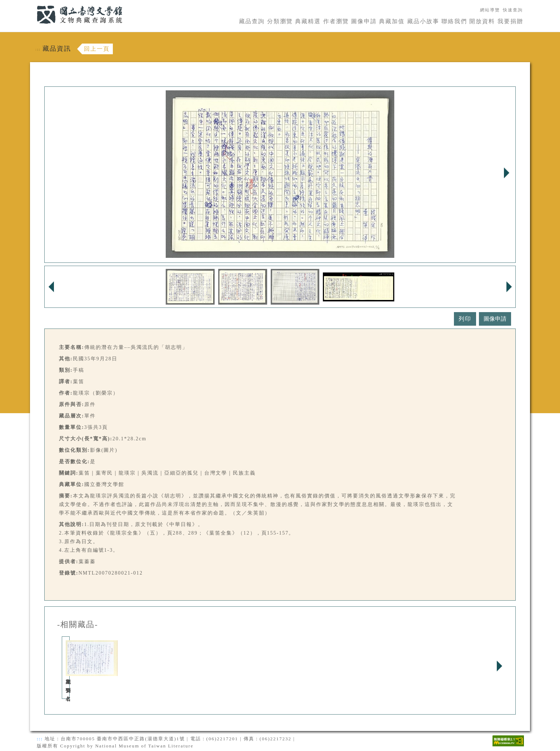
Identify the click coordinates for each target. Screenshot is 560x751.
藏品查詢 (252, 21)
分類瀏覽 (280, 21)
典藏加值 (392, 21)
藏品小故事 (423, 21)
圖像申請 (364, 21)
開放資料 (482, 21)
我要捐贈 (510, 21)
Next (506, 173)
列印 (465, 319)
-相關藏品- (78, 625)
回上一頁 (97, 49)
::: (32, 4)
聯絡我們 (454, 21)
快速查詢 (513, 10)
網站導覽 (490, 10)
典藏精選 (308, 21)
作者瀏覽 (336, 21)
